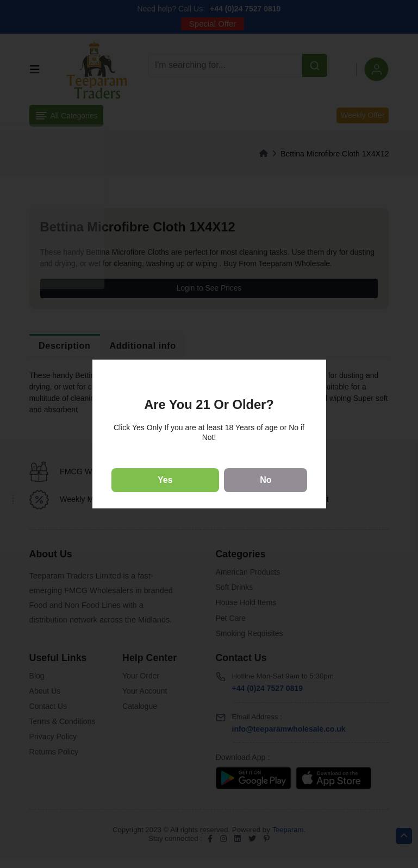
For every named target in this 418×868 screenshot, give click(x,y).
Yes (165, 480)
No (266, 480)
